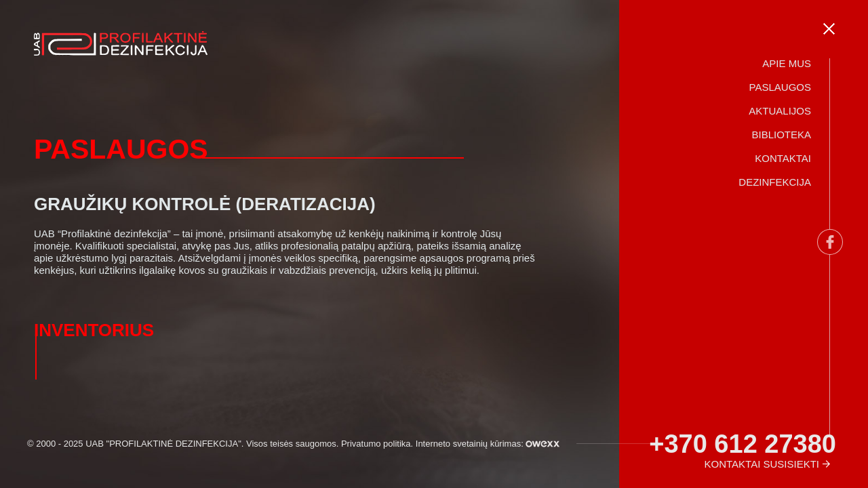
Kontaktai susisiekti (762, 464)
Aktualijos (780, 111)
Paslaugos (780, 87)
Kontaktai (783, 158)
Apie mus (787, 63)
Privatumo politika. (377, 444)
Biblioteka (781, 135)
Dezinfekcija (775, 182)
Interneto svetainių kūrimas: (488, 444)
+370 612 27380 (743, 444)
